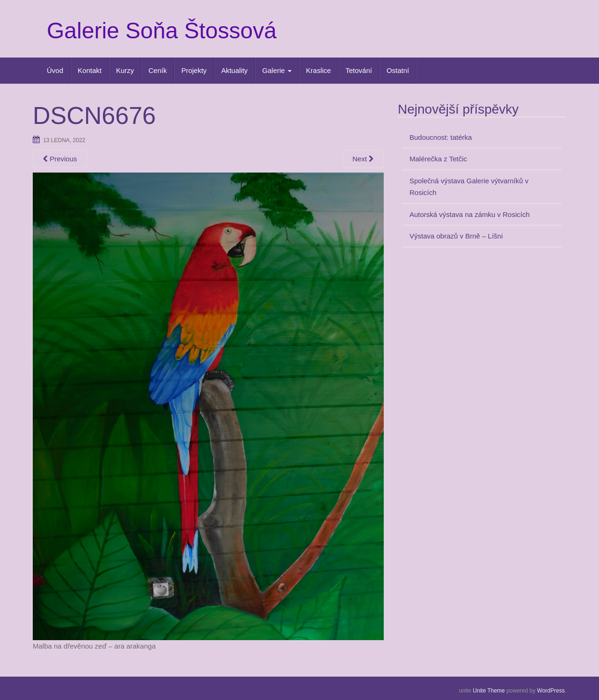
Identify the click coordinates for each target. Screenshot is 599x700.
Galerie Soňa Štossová (162, 31)
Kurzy (125, 70)
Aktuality (235, 70)
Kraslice (318, 70)
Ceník (157, 70)
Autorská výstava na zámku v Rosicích (470, 214)
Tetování (359, 70)
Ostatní (398, 70)
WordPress (551, 691)
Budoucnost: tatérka (441, 137)
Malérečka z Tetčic (438, 159)
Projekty (194, 70)
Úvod (55, 70)
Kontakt (90, 70)
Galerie (277, 70)
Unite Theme (489, 691)
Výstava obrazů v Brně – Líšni (456, 236)
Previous (60, 159)
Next (363, 159)
